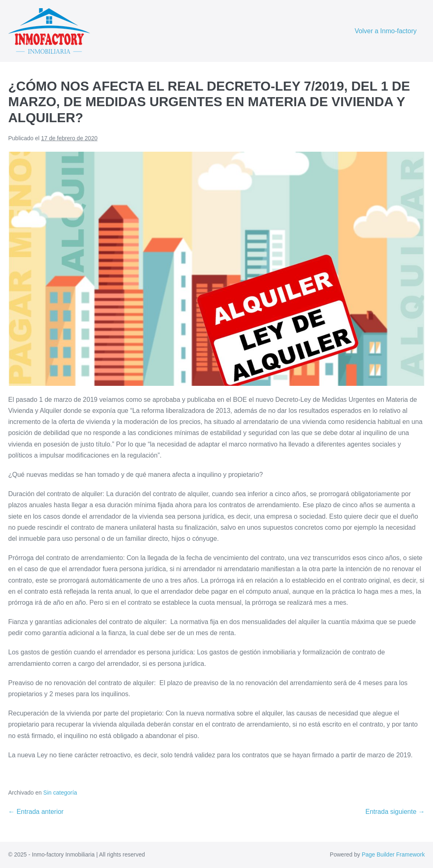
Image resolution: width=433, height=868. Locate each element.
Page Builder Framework (393, 854)
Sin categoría (60, 793)
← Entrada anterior (36, 812)
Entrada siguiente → (395, 812)
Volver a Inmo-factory (386, 31)
